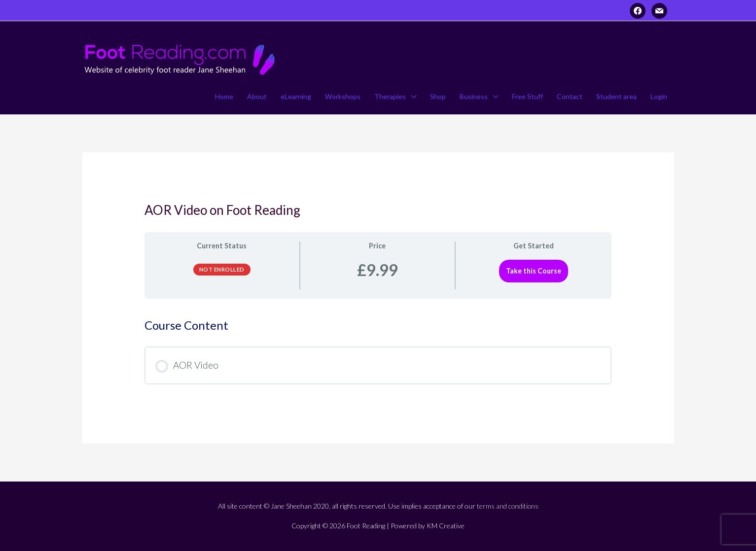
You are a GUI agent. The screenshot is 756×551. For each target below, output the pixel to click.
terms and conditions (508, 506)
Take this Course (534, 271)
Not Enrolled (222, 269)
